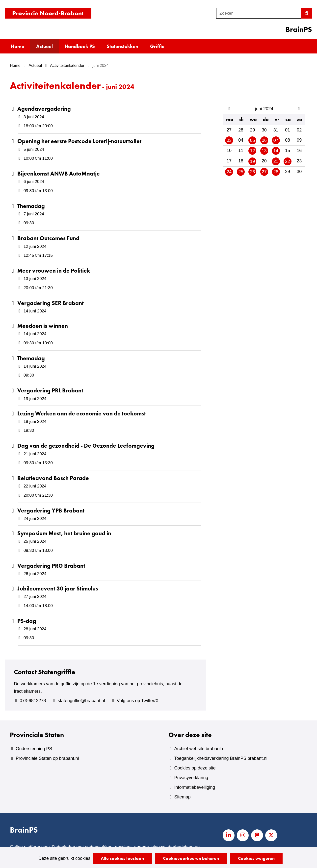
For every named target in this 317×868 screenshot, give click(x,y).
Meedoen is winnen (43, 326)
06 (264, 140)
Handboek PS (80, 46)
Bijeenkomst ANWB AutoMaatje (59, 174)
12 (252, 151)
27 (264, 172)
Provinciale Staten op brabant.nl (47, 758)
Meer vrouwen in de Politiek (54, 271)
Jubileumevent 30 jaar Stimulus (58, 588)
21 (276, 161)
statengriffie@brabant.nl (81, 701)
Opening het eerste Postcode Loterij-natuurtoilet (79, 141)
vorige (228, 109)
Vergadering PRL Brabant (50, 390)
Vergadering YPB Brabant (51, 511)
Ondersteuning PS (34, 749)
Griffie (157, 46)
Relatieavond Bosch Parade (53, 478)
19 (252, 161)
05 (252, 140)
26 (252, 172)
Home (18, 46)
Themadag (31, 206)
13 (264, 151)
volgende (299, 109)
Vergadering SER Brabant (51, 303)
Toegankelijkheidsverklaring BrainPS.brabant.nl (221, 758)
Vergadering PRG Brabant (51, 566)
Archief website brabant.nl (200, 749)
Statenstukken (122, 46)
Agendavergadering (44, 109)
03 (229, 140)
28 (276, 172)
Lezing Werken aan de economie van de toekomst (82, 413)
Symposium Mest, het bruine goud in (64, 533)
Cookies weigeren (256, 858)
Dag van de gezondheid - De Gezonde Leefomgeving (86, 446)
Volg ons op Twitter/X (138, 701)
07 (276, 140)
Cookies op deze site (195, 768)
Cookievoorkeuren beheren (191, 858)
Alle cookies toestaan (122, 858)
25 (241, 172)
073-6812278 (33, 701)
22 (288, 161)
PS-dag (27, 621)
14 (276, 151)
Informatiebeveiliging (195, 787)
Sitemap (182, 797)
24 (229, 172)
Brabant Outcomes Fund (48, 238)
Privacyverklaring (191, 778)
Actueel (44, 46)
